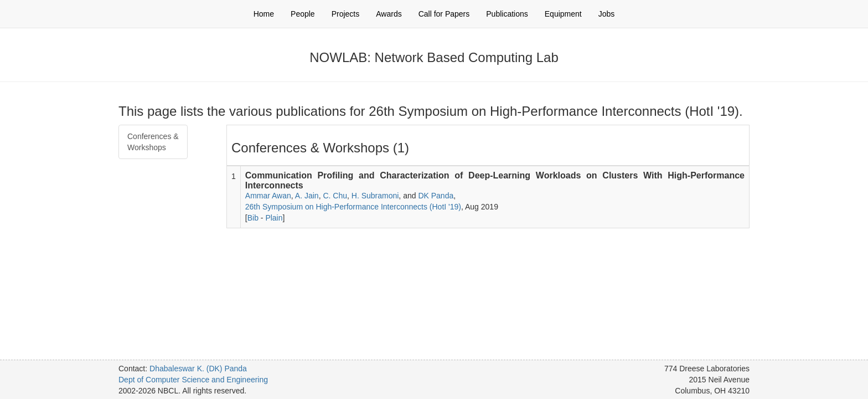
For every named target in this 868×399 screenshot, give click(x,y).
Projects (346, 14)
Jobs (607, 14)
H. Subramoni (375, 196)
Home (264, 14)
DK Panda (436, 196)
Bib (253, 218)
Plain (274, 218)
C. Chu (335, 196)
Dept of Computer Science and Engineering (193, 380)
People (303, 14)
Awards (389, 14)
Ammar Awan (268, 196)
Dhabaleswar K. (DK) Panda (198, 369)
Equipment (563, 14)
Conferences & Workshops (153, 142)
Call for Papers (444, 14)
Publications (507, 14)
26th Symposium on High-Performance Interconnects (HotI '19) (353, 207)
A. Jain (307, 196)
